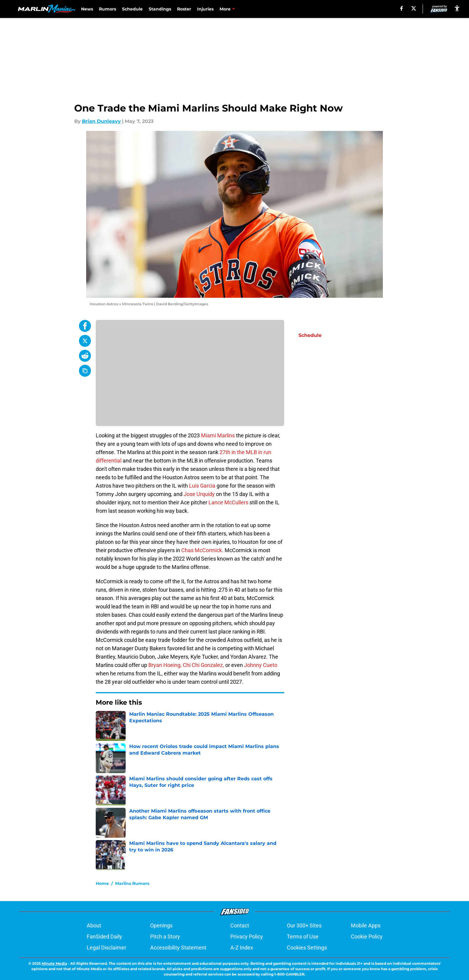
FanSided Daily (104, 937)
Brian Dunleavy (101, 121)
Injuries (205, 9)
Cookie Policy (367, 937)
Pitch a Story (165, 937)
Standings (160, 9)
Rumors (108, 9)
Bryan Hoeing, (165, 665)
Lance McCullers (228, 502)
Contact (240, 925)
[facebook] (402, 8)
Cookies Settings (307, 948)
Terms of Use (303, 937)
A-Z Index (242, 948)
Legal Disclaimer (106, 948)
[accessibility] (457, 8)
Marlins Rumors (132, 883)
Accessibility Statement (178, 948)
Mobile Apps (366, 925)
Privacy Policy (247, 937)
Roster (184, 9)
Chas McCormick (202, 550)
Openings (161, 925)
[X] (414, 8)
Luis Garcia (202, 486)
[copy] (85, 371)
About (94, 925)
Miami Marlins (218, 435)
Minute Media (54, 963)
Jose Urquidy (200, 494)
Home (102, 883)
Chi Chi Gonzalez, (203, 665)
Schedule (132, 9)
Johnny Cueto (261, 665)
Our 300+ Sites (304, 925)
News (87, 9)
